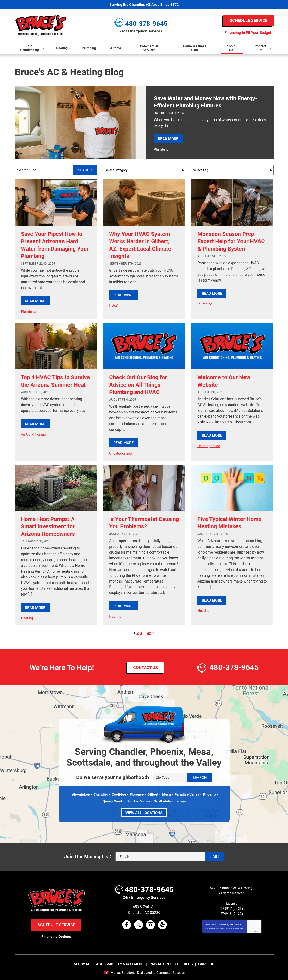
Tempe (182, 800)
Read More (167, 139)
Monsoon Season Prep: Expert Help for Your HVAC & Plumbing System (229, 244)
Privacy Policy (220, 927)
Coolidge (118, 793)
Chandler (99, 793)
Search (85, 170)
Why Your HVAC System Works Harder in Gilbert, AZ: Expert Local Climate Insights (143, 244)
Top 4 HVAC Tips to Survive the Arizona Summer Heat (48, 384)
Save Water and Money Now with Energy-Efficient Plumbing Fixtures (209, 101)
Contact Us (145, 667)
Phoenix (213, 793)
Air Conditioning (34, 441)
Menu (2, 39)
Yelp (163, 923)
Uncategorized (121, 453)
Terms (257, 930)
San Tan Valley (138, 800)
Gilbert (153, 793)
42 (149, 632)
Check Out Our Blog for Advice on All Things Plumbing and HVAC (141, 384)
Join (215, 855)
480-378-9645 (234, 666)
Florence (136, 793)
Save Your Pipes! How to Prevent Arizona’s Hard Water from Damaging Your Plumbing (55, 244)
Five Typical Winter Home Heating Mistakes (231, 522)
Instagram (151, 923)
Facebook (127, 923)
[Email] (170, 855)
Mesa (167, 793)
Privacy (251, 930)
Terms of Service (234, 927)
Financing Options (56, 935)
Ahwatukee (78, 793)
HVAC (114, 305)
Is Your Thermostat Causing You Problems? (142, 522)
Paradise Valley (189, 793)
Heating (27, 618)
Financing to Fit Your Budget (248, 33)
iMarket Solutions (123, 971)
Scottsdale (163, 800)
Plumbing (160, 149)
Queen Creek (112, 800)
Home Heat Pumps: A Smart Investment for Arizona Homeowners (51, 526)
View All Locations (144, 811)
